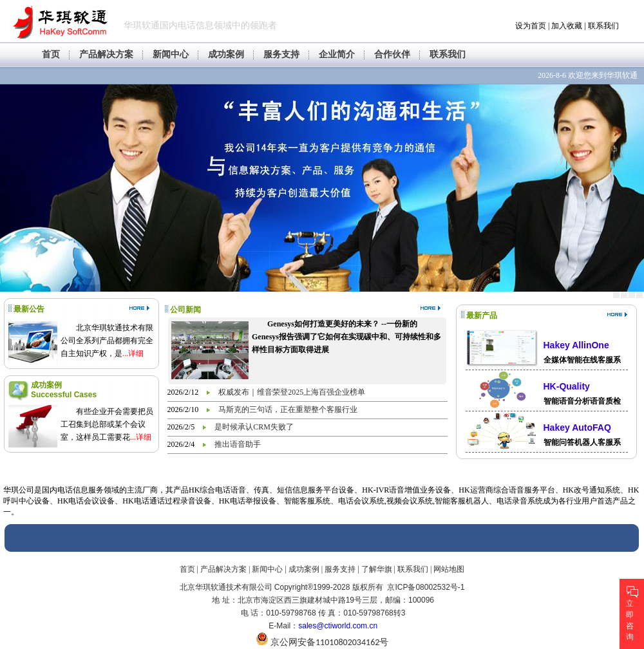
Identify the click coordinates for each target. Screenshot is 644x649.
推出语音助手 (238, 444)
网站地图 (449, 569)
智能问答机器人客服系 (582, 442)
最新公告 (29, 309)
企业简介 (337, 54)
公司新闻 (185, 310)
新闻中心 (171, 54)
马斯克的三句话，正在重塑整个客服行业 (288, 409)
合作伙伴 (392, 54)
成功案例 (226, 54)
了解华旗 (377, 569)
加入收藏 (567, 26)
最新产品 (482, 315)
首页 (51, 54)
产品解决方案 (106, 54)
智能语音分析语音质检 (582, 401)
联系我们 (603, 26)
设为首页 (531, 26)
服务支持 (281, 54)
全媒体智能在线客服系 (582, 360)
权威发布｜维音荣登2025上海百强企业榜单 (292, 392)
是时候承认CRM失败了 (254, 427)
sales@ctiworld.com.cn (338, 626)
